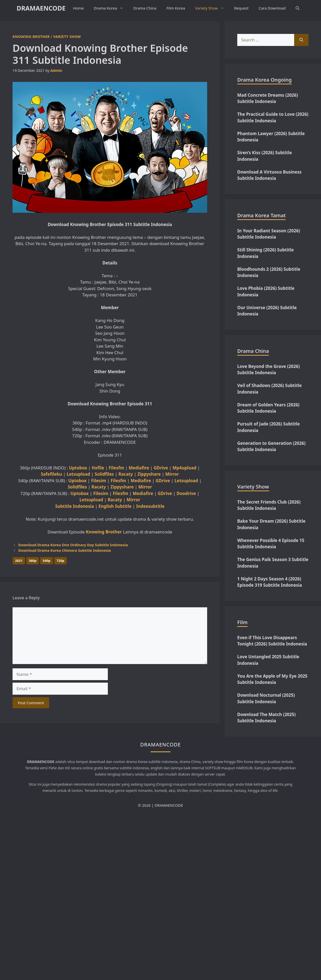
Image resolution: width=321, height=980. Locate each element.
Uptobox (78, 468)
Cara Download (272, 8)
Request (241, 8)
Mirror (172, 474)
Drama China (145, 8)
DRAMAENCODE (41, 8)
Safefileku (52, 474)
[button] (298, 8)
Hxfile (98, 468)
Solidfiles (104, 474)
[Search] (301, 40)
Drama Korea (111, 8)
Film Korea (176, 8)
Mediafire (139, 468)
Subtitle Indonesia (75, 506)
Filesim (99, 481)
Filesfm (116, 468)
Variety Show (212, 8)
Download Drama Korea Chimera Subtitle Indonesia (65, 550)
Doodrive (186, 493)
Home (78, 8)
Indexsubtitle (150, 506)
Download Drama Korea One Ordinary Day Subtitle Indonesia (73, 545)
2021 (19, 561)
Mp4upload (184, 468)
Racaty (126, 474)
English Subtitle (115, 506)
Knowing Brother (31, 37)
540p (47, 561)
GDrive (161, 468)
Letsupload (78, 474)
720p (61, 561)
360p (33, 561)
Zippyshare (149, 474)
